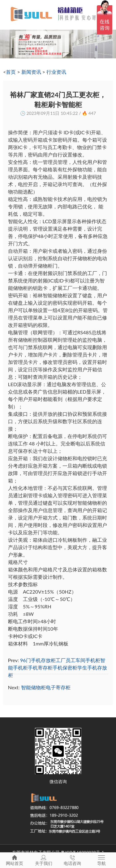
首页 (11, 72)
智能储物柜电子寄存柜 (46, 687)
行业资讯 (56, 72)
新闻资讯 (31, 72)
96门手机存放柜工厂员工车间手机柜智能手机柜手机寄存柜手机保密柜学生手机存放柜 (58, 668)
